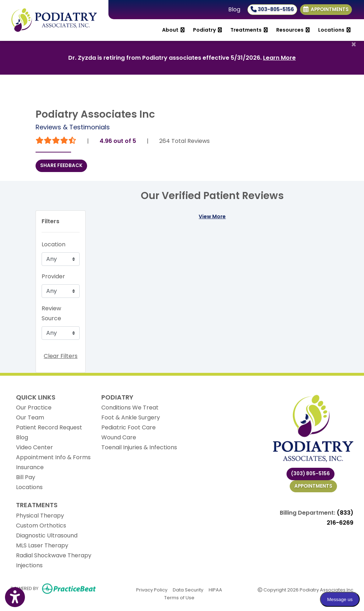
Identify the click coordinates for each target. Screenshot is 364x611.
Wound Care (119, 437)
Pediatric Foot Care (129, 427)
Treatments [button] (249, 30)
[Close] (354, 44)
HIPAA (215, 589)
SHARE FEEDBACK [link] (61, 165)
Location (53, 244)
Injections (29, 565)
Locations (29, 487)
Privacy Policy (152, 589)
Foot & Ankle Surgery (131, 417)
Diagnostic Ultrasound (47, 535)
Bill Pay (26, 477)
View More (212, 216)
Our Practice (34, 408)
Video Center (34, 447)
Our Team (30, 417)
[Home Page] (54, 20)
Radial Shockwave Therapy (54, 555)
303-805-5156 (272, 9)
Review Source (51, 313)
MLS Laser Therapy (42, 545)
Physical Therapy (40, 516)
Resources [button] (293, 30)
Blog (234, 9)
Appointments (313, 486)
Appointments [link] (326, 9)
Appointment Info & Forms (53, 457)
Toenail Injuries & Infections (139, 447)
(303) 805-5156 (311, 474)
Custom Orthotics (41, 526)
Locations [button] (334, 30)
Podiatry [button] (207, 30)
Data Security (188, 589)
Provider (53, 276)
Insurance (30, 467)
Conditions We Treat (130, 408)
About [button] (173, 30)
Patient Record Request (49, 427)
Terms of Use (179, 597)
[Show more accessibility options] (15, 598)
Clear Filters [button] (61, 356)
